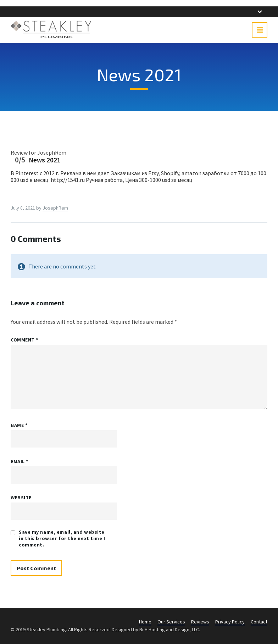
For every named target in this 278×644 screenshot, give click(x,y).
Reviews (200, 622)
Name (19, 425)
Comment (24, 340)
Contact (259, 622)
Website (21, 498)
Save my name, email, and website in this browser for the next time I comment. (62, 538)
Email (20, 461)
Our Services (171, 622)
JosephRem (55, 208)
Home (145, 622)
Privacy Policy (230, 622)
